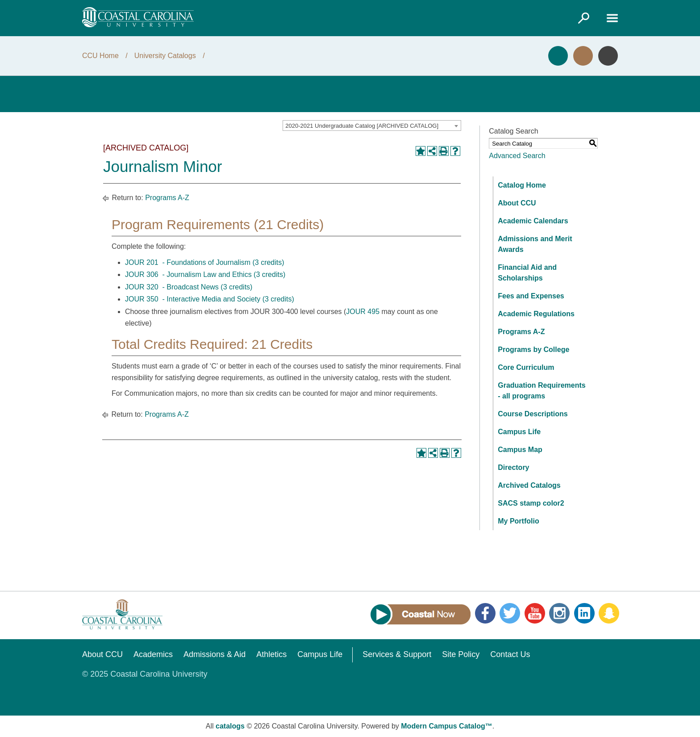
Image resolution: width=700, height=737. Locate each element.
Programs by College (533, 350)
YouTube (535, 613)
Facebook (485, 613)
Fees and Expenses (531, 296)
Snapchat (609, 613)
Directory (513, 467)
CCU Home (100, 56)
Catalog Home (522, 185)
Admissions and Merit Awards (535, 244)
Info (608, 56)
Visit (583, 56)
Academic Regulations (536, 314)
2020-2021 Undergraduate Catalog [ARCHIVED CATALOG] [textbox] (362, 126)
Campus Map (520, 450)
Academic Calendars (533, 221)
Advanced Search (517, 156)
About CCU (517, 203)
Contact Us (510, 654)
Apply (558, 56)
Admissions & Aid (215, 654)
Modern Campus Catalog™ (446, 726)
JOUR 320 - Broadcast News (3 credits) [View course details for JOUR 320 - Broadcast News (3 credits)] (189, 287)
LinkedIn (584, 613)
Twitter (510, 613)
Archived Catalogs (529, 485)
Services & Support (397, 654)
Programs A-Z (167, 198)
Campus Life (519, 432)
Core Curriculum (526, 367)
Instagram (559, 613)
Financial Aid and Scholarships (527, 273)
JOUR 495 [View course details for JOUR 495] (363, 312)
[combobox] (372, 126)
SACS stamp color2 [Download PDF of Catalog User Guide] (531, 503)
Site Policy (461, 654)
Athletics (271, 654)
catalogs (230, 726)
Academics (153, 654)
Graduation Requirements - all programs (542, 391)
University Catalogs (165, 56)
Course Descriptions (533, 414)
